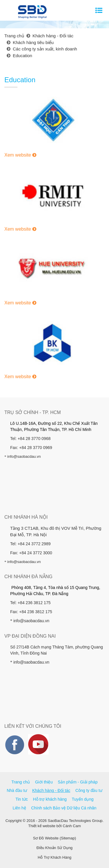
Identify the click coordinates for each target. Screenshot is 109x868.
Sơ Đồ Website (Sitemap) (55, 838)
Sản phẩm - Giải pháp (78, 782)
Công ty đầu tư (89, 790)
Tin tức (22, 799)
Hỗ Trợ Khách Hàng (55, 857)
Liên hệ (19, 808)
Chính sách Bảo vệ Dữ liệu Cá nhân (64, 808)
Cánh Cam (72, 826)
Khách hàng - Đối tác (51, 790)
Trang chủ (21, 782)
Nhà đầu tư (17, 790)
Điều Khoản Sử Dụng (54, 848)
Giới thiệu (44, 782)
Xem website (20, 155)
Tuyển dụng (83, 799)
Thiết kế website (42, 826)
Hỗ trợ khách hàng (50, 799)
